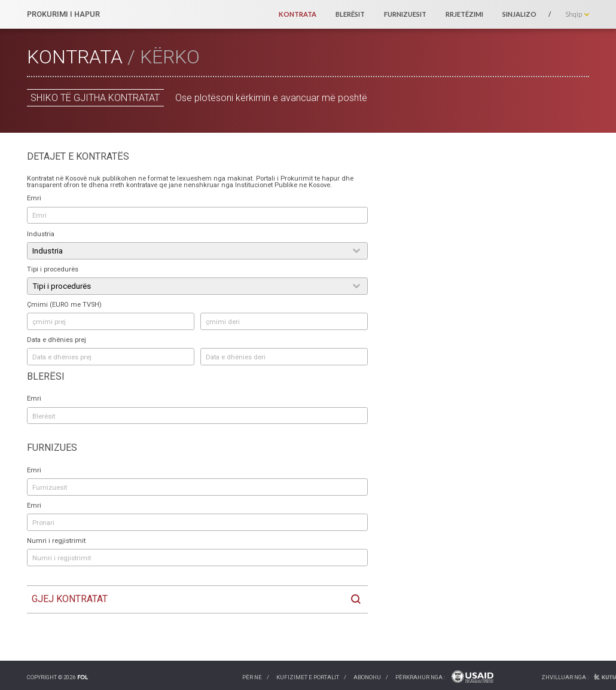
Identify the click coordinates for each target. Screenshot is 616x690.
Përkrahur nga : (420, 677)
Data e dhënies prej (57, 340)
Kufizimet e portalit (308, 677)
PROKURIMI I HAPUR (63, 15)
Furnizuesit (405, 14)
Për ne (252, 677)
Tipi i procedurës (53, 269)
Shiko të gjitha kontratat (95, 98)
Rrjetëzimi (464, 14)
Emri (34, 198)
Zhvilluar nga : (565, 677)
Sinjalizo (519, 14)
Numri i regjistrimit (56, 541)
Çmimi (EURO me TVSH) (64, 305)
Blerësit (350, 14)
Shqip (574, 14)
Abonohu (367, 677)
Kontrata (298, 14)
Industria (41, 234)
